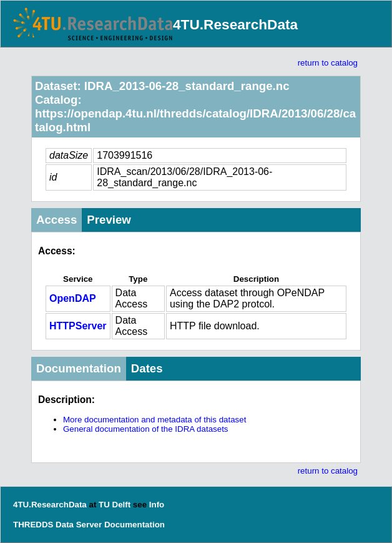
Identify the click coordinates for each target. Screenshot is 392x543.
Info (157, 505)
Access (56, 220)
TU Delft (115, 505)
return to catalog (328, 63)
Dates (147, 368)
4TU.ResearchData (235, 24)
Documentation (79, 368)
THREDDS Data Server (57, 525)
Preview (109, 220)
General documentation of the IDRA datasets (146, 429)
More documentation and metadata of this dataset (154, 420)
